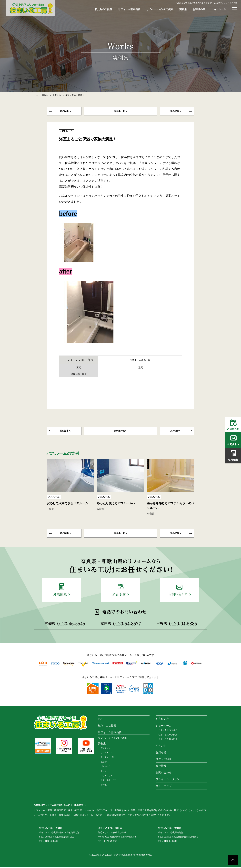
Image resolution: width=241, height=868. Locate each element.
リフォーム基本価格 (129, 9)
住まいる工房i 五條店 (168, 731)
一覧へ (120, 111)
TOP (36, 95)
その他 (104, 785)
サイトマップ (164, 787)
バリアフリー (107, 776)
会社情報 (161, 766)
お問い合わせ (164, 773)
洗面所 (104, 762)
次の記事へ (176, 111)
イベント (161, 746)
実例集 (183, 9)
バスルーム (66, 131)
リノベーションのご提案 (160, 9)
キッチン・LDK (107, 758)
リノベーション (108, 753)
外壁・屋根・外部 (109, 781)
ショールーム (219, 9)
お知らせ (161, 753)
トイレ (104, 772)
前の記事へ (65, 111)
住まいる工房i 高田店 (168, 735)
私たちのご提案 (103, 9)
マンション (106, 749)
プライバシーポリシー (169, 780)
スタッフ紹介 (164, 760)
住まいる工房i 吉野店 (168, 740)
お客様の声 (199, 9)
